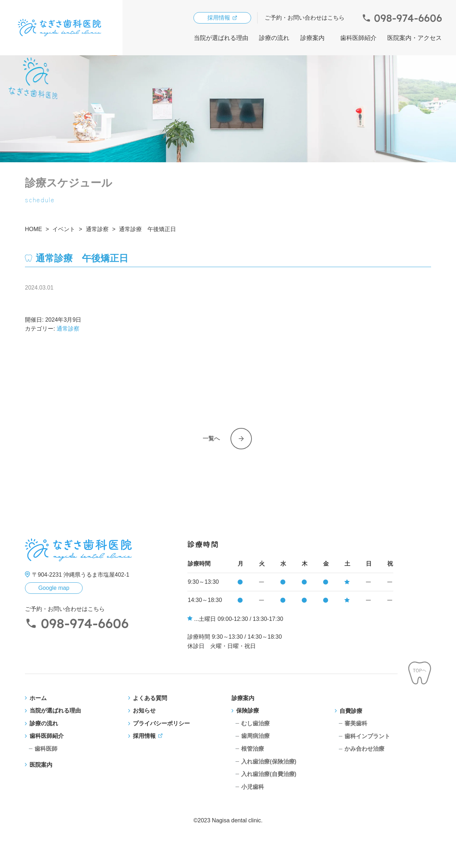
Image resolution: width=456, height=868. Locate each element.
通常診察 (68, 329)
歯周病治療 (255, 736)
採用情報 (219, 18)
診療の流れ (274, 38)
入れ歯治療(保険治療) (269, 762)
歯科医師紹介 (358, 38)
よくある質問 (150, 698)
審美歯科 (356, 723)
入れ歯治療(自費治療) (269, 774)
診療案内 (312, 38)
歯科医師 (46, 749)
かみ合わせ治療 (364, 749)
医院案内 (41, 765)
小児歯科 (253, 787)
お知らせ (144, 711)
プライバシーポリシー (161, 723)
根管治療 (253, 749)
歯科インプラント (367, 736)
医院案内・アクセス (414, 38)
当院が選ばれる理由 (221, 38)
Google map (54, 588)
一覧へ (211, 438)
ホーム (38, 698)
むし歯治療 (255, 723)
